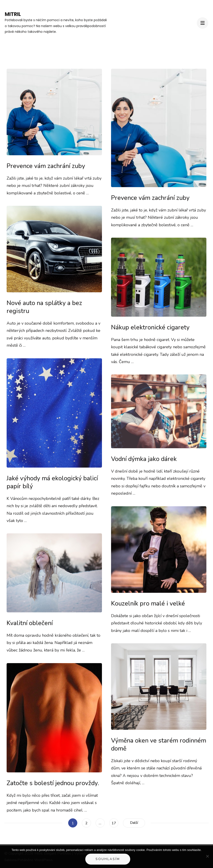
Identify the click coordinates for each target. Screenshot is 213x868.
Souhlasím (108, 859)
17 (115, 822)
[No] (207, 856)
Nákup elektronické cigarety (150, 327)
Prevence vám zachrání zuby (46, 166)
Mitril (13, 14)
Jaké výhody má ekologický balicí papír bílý (52, 482)
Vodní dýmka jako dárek (144, 459)
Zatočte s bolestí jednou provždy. (53, 783)
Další (134, 823)
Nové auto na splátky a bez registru (44, 307)
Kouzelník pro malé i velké (148, 604)
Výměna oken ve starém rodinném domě (159, 745)
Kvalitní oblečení (30, 623)
